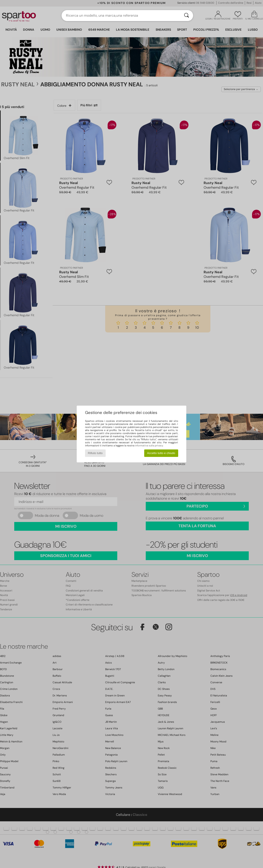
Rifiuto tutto (95, 453)
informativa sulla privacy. (149, 446)
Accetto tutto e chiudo (161, 453)
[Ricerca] (187, 16)
